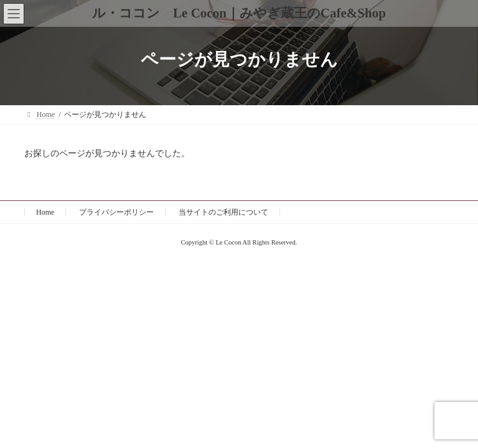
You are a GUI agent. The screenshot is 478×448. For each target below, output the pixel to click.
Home (45, 212)
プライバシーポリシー (116, 212)
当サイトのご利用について (223, 212)
